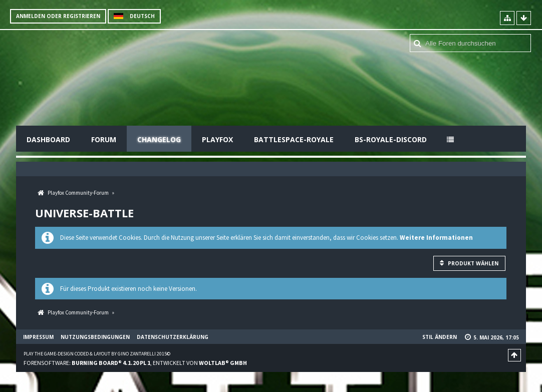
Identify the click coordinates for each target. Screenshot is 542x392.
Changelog (159, 139)
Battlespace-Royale (294, 139)
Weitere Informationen (436, 238)
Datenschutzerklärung (173, 337)
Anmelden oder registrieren (58, 16)
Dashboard (48, 139)
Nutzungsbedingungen (95, 337)
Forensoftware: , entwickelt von (135, 363)
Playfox (217, 139)
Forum (104, 139)
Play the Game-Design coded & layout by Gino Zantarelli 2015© (97, 354)
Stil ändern (440, 337)
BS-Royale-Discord (391, 139)
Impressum (38, 337)
